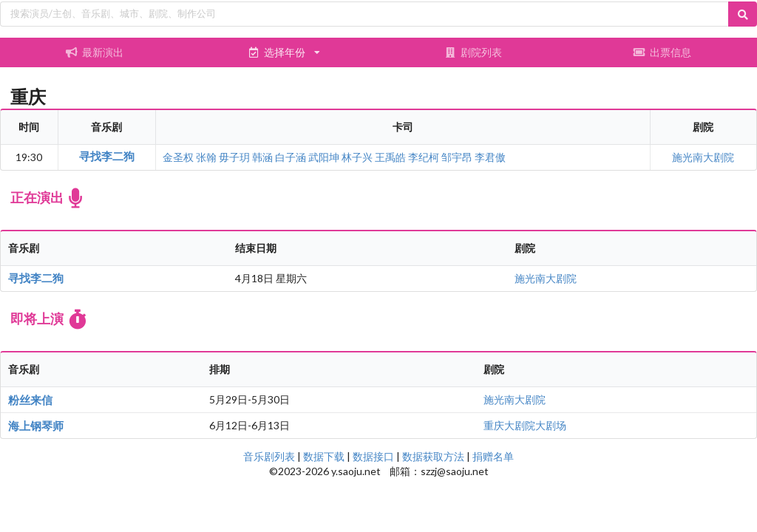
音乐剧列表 (269, 456)
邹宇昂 (457, 157)
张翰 (206, 157)
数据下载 (324, 456)
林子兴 (357, 157)
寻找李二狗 (107, 156)
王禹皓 (390, 157)
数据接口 (373, 456)
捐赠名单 (493, 456)
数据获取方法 (433, 456)
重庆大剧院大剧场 (525, 425)
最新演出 (95, 52)
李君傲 (490, 157)
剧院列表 (473, 52)
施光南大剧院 (703, 157)
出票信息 (662, 52)
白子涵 (291, 157)
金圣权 (178, 157)
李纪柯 (424, 157)
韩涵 (262, 157)
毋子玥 (234, 157)
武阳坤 (324, 157)
